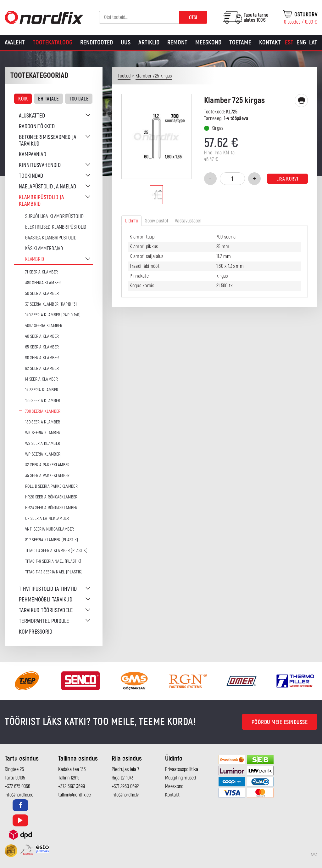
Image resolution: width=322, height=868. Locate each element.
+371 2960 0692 (125, 786)
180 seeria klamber (43, 422)
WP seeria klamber (43, 454)
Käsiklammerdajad (44, 249)
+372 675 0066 (17, 786)
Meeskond (208, 42)
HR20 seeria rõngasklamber (51, 497)
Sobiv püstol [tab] (156, 221)
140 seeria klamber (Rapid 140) (53, 315)
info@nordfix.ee (19, 795)
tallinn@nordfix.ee (75, 795)
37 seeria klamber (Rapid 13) (51, 304)
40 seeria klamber (42, 336)
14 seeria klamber (42, 390)
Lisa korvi (287, 179)
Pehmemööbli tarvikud (46, 600)
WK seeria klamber (43, 433)
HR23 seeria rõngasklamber (51, 508)
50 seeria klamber (42, 293)
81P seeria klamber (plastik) (52, 540)
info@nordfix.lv (125, 795)
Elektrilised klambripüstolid (56, 227)
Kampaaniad (33, 155)
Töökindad (31, 176)
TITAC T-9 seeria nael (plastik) (53, 561)
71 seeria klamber (42, 272)
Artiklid (149, 42)
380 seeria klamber (43, 283)
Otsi (193, 18)
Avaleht (15, 42)
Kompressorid (36, 632)
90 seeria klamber (42, 358)
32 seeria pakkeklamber (47, 465)
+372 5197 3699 (72, 786)
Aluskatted (32, 116)
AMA (314, 855)
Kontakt (270, 42)
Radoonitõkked (37, 126)
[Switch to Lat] (313, 43)
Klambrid (35, 259)
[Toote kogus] (232, 179)
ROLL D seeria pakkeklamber (51, 486)
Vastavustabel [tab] (188, 221)
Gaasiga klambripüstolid (51, 238)
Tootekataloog (53, 42)
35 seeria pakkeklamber (47, 476)
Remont (177, 42)
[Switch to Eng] (301, 43)
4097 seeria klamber (44, 326)
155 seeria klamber (43, 401)
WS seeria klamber (43, 443)
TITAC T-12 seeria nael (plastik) (54, 572)
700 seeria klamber (43, 411)
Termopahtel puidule (44, 621)
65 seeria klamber (42, 347)
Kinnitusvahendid (40, 165)
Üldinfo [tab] (131, 221)
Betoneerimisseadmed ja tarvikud (48, 141)
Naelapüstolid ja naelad (47, 187)
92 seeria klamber (42, 368)
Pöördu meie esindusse (280, 722)
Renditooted (97, 42)
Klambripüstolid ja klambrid (41, 201)
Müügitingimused (180, 778)
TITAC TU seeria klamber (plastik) (56, 551)
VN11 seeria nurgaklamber (50, 529)
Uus (126, 42)
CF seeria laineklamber (47, 518)
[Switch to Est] (289, 43)
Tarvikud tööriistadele (46, 610)
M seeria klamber (42, 379)
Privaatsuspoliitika (182, 769)
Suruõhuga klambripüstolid (55, 216)
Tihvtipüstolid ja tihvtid (48, 589)
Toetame (240, 42)
